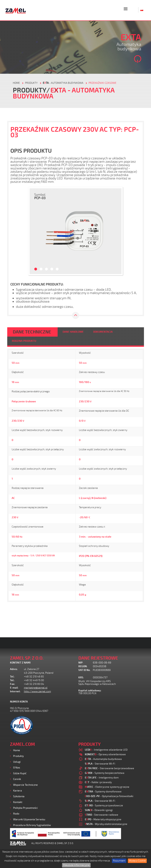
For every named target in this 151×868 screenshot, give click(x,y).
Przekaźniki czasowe (102, 83)
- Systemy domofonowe (103, 792)
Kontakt (18, 802)
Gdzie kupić (20, 773)
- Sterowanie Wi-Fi (100, 764)
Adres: (14, 669)
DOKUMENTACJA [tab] (103, 332)
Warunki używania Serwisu (29, 819)
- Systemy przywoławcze (104, 805)
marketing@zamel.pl (36, 688)
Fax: (13, 684)
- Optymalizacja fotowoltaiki (109, 796)
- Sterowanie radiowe (102, 815)
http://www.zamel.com (37, 691)
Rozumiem (119, 861)
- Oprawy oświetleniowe (105, 754)
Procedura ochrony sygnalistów (32, 825)
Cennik (17, 779)
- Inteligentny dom (102, 778)
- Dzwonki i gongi (99, 810)
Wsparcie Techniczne (25, 785)
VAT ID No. (84, 670)
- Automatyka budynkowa (63, 83)
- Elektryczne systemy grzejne (107, 787)
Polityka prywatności (25, 808)
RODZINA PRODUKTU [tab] (24, 341)
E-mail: (14, 688)
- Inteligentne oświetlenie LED (106, 750)
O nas (17, 768)
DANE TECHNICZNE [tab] (32, 332)
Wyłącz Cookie (137, 861)
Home (17, 750)
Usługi (17, 762)
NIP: (81, 663)
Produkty (18, 756)
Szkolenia (19, 796)
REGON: (83, 666)
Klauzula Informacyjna (76, 865)
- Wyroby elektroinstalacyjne (106, 824)
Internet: (15, 691)
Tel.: (12, 677)
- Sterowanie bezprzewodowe (109, 768)
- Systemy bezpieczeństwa (105, 773)
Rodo (16, 814)
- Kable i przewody (98, 782)
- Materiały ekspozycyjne (103, 819)
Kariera (18, 791)
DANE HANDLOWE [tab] (73, 332)
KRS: (81, 678)
